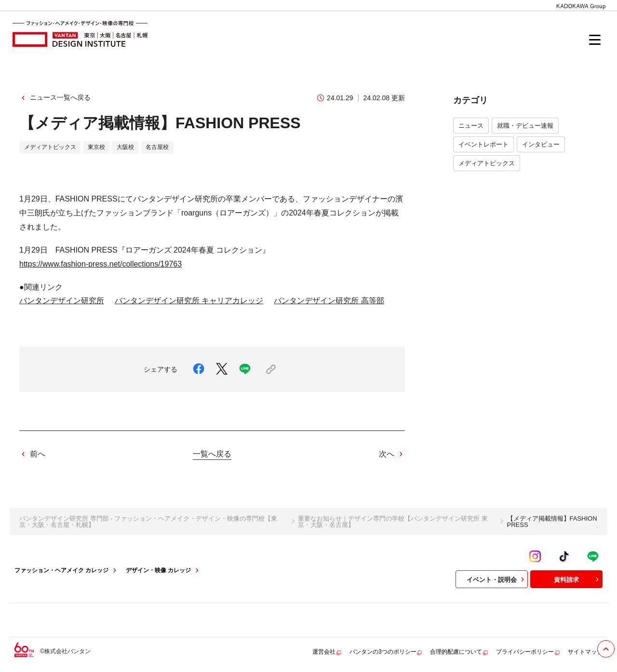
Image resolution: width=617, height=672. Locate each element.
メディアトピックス (487, 163)
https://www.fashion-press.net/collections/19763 (101, 264)
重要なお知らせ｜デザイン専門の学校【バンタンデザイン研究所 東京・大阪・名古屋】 (393, 522)
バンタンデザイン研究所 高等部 (329, 301)
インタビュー (541, 144)
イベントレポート (483, 144)
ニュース (471, 126)
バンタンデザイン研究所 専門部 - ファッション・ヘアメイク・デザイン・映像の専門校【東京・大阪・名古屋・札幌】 (148, 522)
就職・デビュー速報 (525, 126)
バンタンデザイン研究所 (62, 301)
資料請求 (577, 579)
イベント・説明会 (496, 579)
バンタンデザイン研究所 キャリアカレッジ (189, 301)
